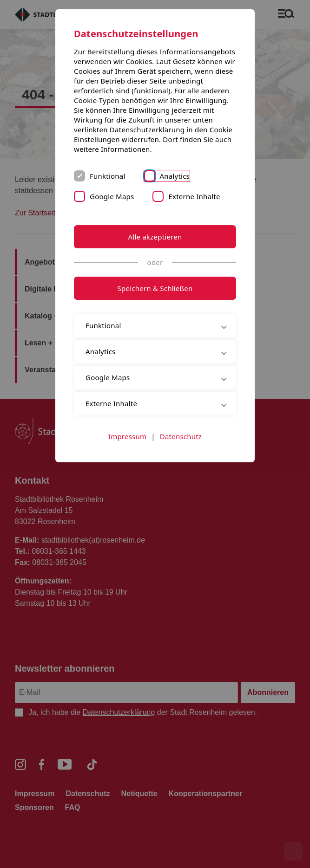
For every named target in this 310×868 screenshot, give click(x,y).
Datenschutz (181, 436)
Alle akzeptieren (155, 237)
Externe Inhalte (194, 196)
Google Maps (112, 196)
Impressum (127, 436)
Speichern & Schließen (155, 288)
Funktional (108, 176)
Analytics (175, 176)
